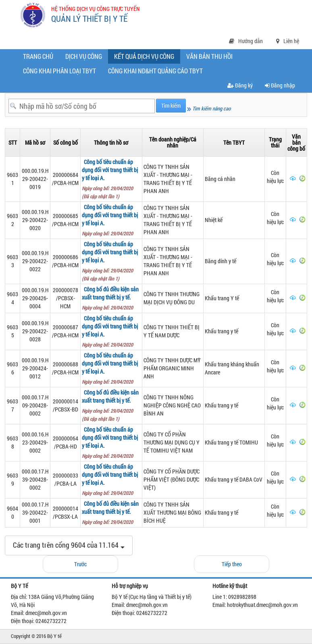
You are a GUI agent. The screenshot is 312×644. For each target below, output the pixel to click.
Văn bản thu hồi (209, 56)
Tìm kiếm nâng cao (209, 108)
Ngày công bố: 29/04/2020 (109, 233)
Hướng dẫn (246, 41)
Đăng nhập (280, 85)
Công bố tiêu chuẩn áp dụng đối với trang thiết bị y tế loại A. (110, 170)
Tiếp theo (232, 564)
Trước (80, 564)
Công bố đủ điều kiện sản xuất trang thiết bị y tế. (110, 293)
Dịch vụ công (84, 56)
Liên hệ (288, 41)
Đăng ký (240, 85)
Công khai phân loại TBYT (59, 71)
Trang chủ (38, 56)
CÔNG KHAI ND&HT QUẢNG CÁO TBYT (155, 71)
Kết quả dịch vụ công (146, 58)
